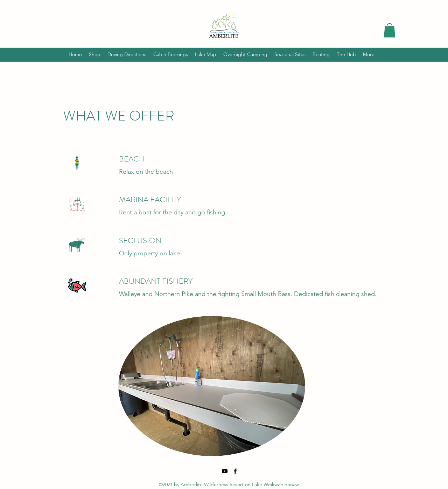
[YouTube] (225, 471)
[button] (390, 30)
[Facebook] (235, 471)
